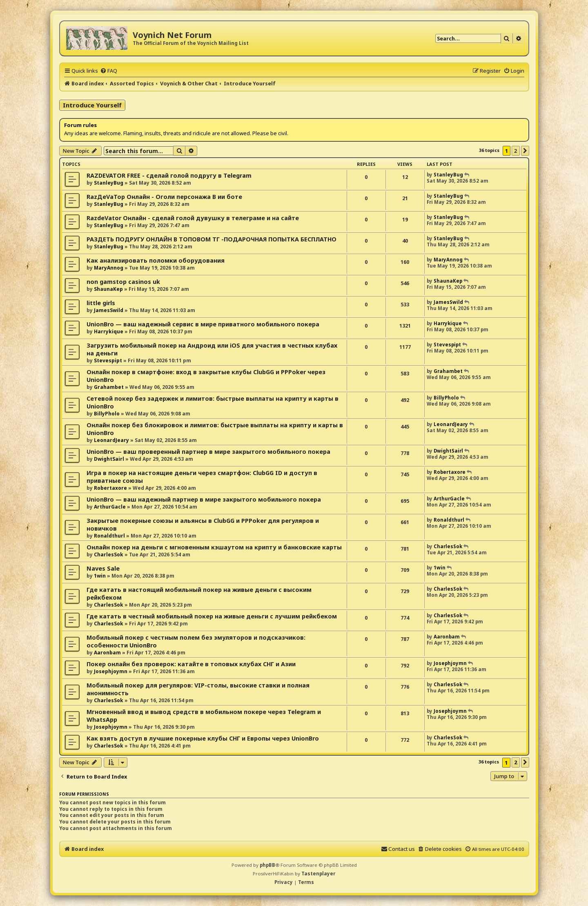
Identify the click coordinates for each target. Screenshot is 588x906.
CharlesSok (109, 555)
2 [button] (516, 151)
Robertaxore (110, 488)
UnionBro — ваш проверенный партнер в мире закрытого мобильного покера (208, 452)
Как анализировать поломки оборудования (156, 260)
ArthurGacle (110, 507)
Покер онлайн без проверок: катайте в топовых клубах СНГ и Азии (191, 664)
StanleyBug (109, 183)
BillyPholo (107, 414)
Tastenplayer (318, 874)
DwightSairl (109, 459)
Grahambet (109, 387)
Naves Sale (103, 568)
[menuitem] (109, 71)
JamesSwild (109, 310)
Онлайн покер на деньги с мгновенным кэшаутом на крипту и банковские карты (214, 547)
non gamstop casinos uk (123, 282)
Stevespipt (108, 360)
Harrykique (109, 331)
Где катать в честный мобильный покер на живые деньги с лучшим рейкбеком (212, 616)
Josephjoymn (111, 671)
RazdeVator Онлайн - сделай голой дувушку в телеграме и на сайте (193, 218)
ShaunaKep (108, 289)
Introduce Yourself (92, 105)
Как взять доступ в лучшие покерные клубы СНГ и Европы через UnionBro (203, 738)
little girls (101, 303)
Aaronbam (107, 653)
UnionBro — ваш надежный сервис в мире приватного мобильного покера (203, 324)
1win (100, 576)
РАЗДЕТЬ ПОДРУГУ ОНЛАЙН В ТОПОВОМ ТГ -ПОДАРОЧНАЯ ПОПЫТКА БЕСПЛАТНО (212, 239)
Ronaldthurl (109, 536)
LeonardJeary (111, 440)
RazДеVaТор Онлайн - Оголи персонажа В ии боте (164, 197)
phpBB (267, 865)
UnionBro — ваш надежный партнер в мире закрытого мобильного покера (204, 499)
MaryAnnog (109, 268)
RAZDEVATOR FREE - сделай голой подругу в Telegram (169, 175)
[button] (525, 151)
